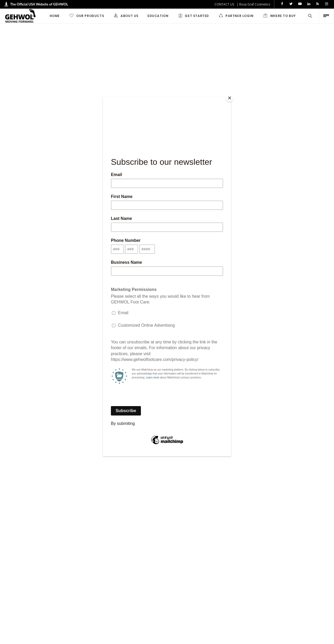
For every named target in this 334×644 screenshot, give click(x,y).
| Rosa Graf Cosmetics (253, 4)
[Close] (230, 98)
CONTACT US (224, 4)
